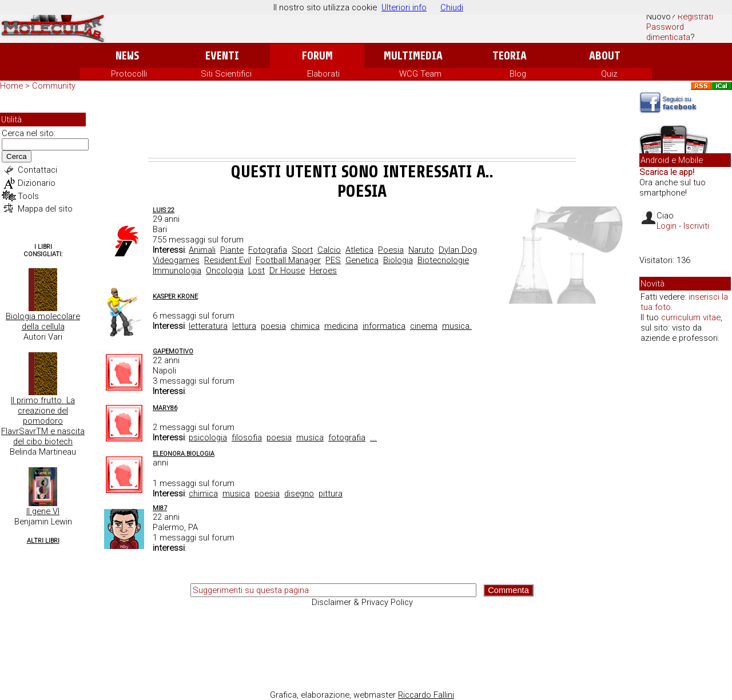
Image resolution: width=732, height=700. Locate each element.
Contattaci (37, 170)
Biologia (398, 260)
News (127, 56)
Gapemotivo (173, 351)
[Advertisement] (362, 126)
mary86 (165, 408)
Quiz (609, 74)
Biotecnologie (443, 260)
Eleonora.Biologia (184, 454)
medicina (341, 326)
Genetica (362, 260)
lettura (244, 326)
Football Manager (288, 260)
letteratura (208, 326)
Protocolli (129, 74)
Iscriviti (696, 226)
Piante (232, 250)
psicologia (208, 437)
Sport (302, 250)
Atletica (359, 250)
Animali (202, 250)
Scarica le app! (667, 172)
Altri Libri (43, 541)
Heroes (323, 271)
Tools (28, 196)
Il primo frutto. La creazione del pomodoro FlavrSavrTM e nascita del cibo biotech (43, 421)
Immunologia (177, 271)
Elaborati (323, 74)
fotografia (347, 437)
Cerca (17, 156)
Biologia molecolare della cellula (43, 321)
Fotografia (268, 250)
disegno (299, 494)
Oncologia (225, 271)
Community (54, 86)
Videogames (176, 260)
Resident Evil (228, 260)
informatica (384, 326)
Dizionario (37, 183)
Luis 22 (164, 210)
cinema (424, 326)
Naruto (421, 250)
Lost (256, 271)
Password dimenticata (668, 32)
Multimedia (413, 56)
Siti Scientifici (226, 74)
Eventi (222, 56)
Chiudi (452, 7)
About (605, 56)
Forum (317, 56)
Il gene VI (43, 511)
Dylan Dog (458, 250)
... (373, 437)
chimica (305, 326)
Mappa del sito (45, 209)
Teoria (510, 56)
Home (11, 86)
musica (310, 437)
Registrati (695, 17)
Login (667, 226)
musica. (457, 326)
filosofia (247, 437)
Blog (518, 74)
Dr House (287, 271)
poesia (273, 326)
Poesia (391, 250)
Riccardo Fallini (426, 695)
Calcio (329, 250)
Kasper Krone (175, 297)
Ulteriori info (404, 7)
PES (333, 260)
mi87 (160, 508)
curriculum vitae (691, 317)
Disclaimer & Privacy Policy (362, 602)
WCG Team (420, 74)
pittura (331, 494)
